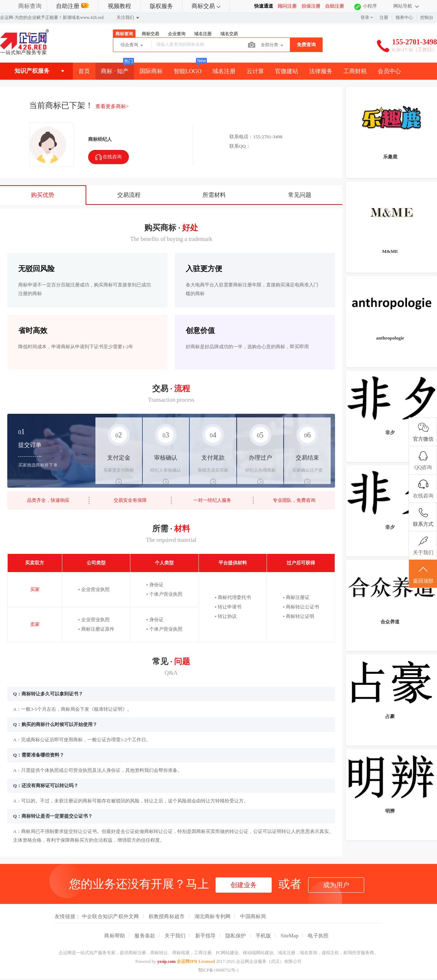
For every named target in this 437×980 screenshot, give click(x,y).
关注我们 (128, 18)
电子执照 (318, 936)
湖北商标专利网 (213, 916)
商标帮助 (115, 936)
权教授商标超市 (167, 916)
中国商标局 (253, 916)
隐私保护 (236, 936)
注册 (384, 17)
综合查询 (132, 45)
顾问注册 (287, 6)
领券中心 (404, 17)
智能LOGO (188, 71)
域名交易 (229, 34)
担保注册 (311, 6)
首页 (84, 71)
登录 (365, 17)
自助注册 (73, 6)
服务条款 (145, 936)
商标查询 (30, 6)
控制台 (427, 17)
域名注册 (203, 34)
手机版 (263, 936)
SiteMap (290, 936)
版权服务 (161, 6)
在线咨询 (109, 157)
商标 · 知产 (115, 71)
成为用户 (336, 885)
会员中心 (389, 71)
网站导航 (406, 6)
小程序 (370, 6)
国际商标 (151, 71)
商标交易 (206, 6)
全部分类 (273, 45)
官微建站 (287, 71)
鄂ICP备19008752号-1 (219, 970)
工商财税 (355, 71)
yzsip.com (166, 961)
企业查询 (177, 34)
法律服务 (321, 71)
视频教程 (119, 6)
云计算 (255, 71)
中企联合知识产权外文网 (111, 916)
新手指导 (206, 936)
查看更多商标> (112, 106)
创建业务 (244, 885)
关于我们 (175, 936)
